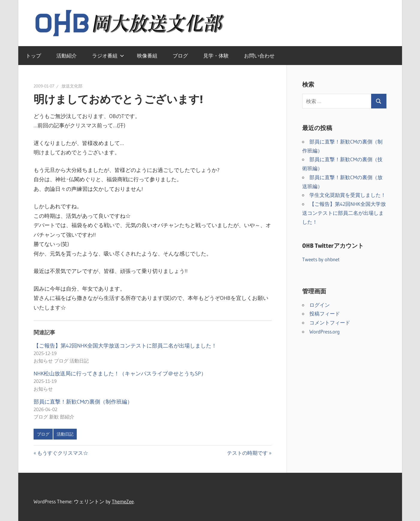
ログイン (320, 305)
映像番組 (147, 56)
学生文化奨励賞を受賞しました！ (348, 195)
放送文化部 (72, 86)
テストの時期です (247, 453)
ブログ (180, 56)
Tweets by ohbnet (321, 259)
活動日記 (65, 434)
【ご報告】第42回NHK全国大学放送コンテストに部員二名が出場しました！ (125, 346)
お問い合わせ (259, 56)
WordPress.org (325, 332)
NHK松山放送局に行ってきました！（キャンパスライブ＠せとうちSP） (120, 374)
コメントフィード (330, 323)
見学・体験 (216, 56)
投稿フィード (325, 314)
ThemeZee (123, 501)
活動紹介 (67, 56)
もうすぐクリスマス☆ (63, 453)
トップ (33, 56)
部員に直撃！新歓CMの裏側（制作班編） (83, 402)
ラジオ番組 (108, 56)
